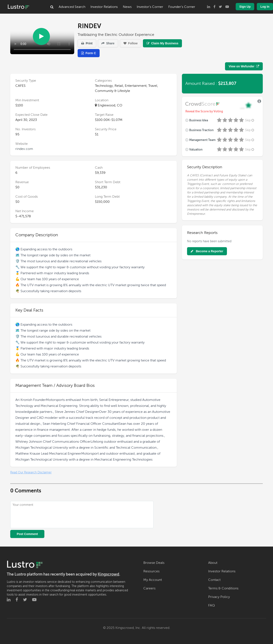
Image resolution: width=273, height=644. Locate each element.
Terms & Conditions (223, 588)
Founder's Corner (182, 7)
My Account (153, 580)
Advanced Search (72, 7)
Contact (214, 580)
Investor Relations (104, 7)
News (127, 7)
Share (108, 43)
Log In (265, 7)
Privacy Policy (219, 597)
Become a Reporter (207, 251)
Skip (250, 120)
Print (87, 43)
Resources (151, 571)
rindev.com (24, 149)
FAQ (211, 605)
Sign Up (245, 7)
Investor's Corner (150, 7)
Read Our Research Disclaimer (31, 472)
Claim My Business (163, 43)
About (213, 563)
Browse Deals (154, 563)
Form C (89, 53)
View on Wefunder (244, 66)
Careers (149, 588)
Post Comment (27, 534)
